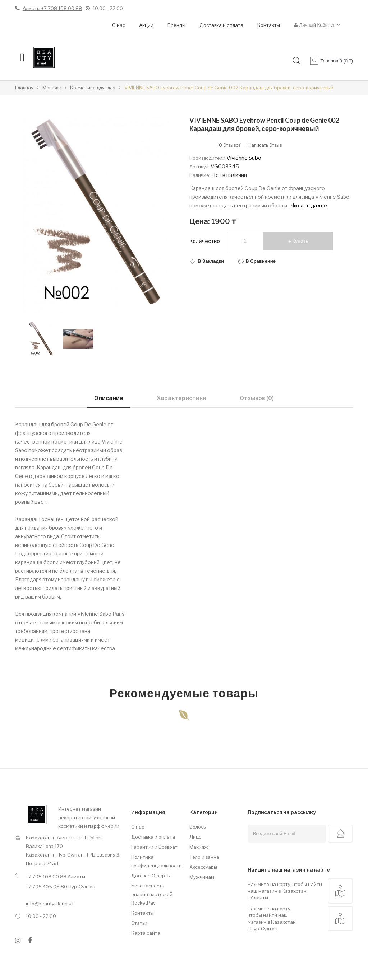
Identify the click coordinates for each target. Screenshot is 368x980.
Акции (146, 25)
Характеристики (181, 398)
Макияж (199, 847)
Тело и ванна (204, 857)
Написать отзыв (265, 145)
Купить (300, 241)
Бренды (176, 25)
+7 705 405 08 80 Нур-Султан (61, 887)
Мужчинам (202, 877)
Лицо (195, 837)
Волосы (198, 827)
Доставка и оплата (221, 25)
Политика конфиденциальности (155, 861)
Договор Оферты (151, 876)
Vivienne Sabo (244, 158)
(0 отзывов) (230, 145)
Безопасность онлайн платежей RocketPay (152, 894)
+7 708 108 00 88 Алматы (56, 877)
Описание (109, 398)
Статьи (139, 923)
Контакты (269, 25)
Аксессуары (203, 867)
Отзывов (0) (257, 398)
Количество (205, 241)
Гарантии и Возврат (154, 847)
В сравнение (261, 261)
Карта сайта (146, 933)
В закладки (211, 261)
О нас (119, 25)
